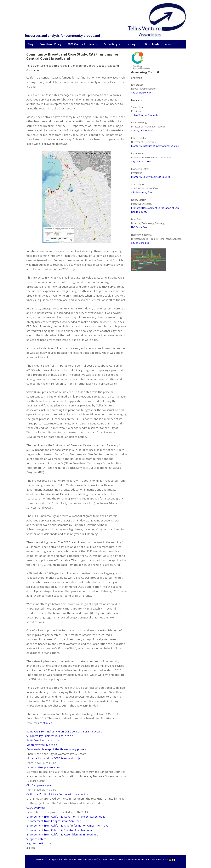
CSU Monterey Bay (141, 192)
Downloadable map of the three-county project (56, 749)
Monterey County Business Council (150, 177)
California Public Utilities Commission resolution (57, 794)
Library (134, 44)
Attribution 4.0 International (158, 860)
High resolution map (39, 843)
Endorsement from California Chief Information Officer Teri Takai (68, 826)
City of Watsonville (141, 93)
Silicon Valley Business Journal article (50, 736)
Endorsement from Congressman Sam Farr (53, 821)
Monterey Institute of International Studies (155, 146)
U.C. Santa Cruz (139, 227)
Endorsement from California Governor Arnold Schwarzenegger (66, 817)
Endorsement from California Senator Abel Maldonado (61, 830)
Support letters (36, 839)
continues (46, 723)
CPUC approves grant (40, 785)
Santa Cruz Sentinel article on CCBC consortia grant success (64, 731)
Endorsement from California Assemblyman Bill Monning (62, 834)
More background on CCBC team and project (55, 758)
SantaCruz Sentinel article (43, 740)
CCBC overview (36, 808)
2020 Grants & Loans (84, 44)
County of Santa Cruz (143, 131)
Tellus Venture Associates (145, 115)
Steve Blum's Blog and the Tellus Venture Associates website (66, 860)
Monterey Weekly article (42, 745)
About (172, 44)
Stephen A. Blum (115, 860)
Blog (31, 44)
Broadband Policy (51, 44)
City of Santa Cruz (141, 161)
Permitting (113, 44)
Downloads (152, 44)
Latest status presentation (43, 767)
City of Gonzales (140, 243)
